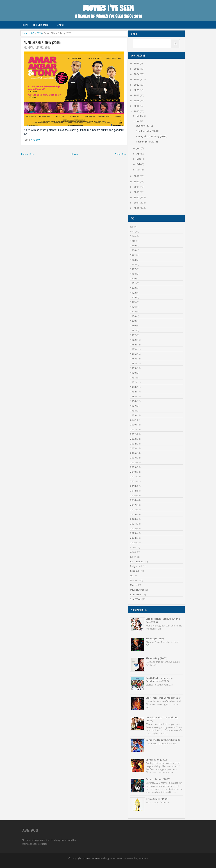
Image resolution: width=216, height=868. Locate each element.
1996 (133, 401)
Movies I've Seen (91, 858)
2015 (39, 33)
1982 (133, 335)
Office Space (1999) (157, 799)
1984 (133, 345)
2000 (133, 425)
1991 (133, 378)
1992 (133, 382)
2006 (133, 453)
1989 (133, 368)
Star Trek (136, 595)
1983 (133, 340)
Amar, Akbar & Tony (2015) (42, 43)
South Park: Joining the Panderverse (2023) (159, 679)
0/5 (132, 227)
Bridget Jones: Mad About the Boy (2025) (163, 620)
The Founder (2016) (148, 131)
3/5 (132, 547)
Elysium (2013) (144, 126)
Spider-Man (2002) (157, 760)
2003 (133, 439)
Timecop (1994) (155, 638)
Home (25, 25)
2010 (137, 208)
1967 (133, 269)
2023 (137, 79)
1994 (133, 392)
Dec (139, 116)
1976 (133, 307)
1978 (133, 316)
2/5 (33, 33)
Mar (139, 159)
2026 (137, 63)
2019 (137, 100)
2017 (137, 111)
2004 (133, 444)
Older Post (121, 154)
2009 (133, 467)
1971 (133, 283)
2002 (133, 434)
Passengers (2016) (147, 142)
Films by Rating (41, 25)
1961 (133, 255)
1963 (133, 264)
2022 (137, 85)
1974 (133, 297)
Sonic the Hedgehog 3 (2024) (163, 740)
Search (61, 25)
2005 (133, 448)
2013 (137, 192)
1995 (133, 396)
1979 (133, 321)
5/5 (132, 557)
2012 (137, 197)
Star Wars (136, 599)
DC (132, 575)
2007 (133, 458)
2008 (133, 462)
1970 (133, 279)
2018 (137, 106)
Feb (139, 164)
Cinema (135, 571)
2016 (137, 176)
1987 (133, 359)
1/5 (132, 236)
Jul (138, 121)
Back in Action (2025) (158, 779)
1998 (133, 411)
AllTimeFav (137, 561)
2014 (137, 187)
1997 (133, 406)
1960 (133, 250)
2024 (137, 74)
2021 (137, 90)
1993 (133, 387)
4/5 (132, 552)
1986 (133, 354)
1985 (133, 349)
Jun (139, 148)
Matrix (134, 585)
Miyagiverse (137, 590)
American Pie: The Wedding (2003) (162, 719)
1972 (133, 288)
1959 (133, 245)
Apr (139, 154)
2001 (133, 429)
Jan (139, 170)
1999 (133, 415)
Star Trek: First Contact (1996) (163, 698)
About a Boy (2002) (156, 658)
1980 (133, 326)
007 (132, 231)
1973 (133, 293)
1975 (133, 302)
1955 (133, 241)
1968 (133, 274)
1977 (133, 312)
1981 (133, 330)
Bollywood (136, 566)
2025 (137, 69)
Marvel (134, 580)
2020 (137, 95)
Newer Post (28, 154)
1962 (133, 260)
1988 (133, 363)
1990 (133, 373)
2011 (137, 203)
